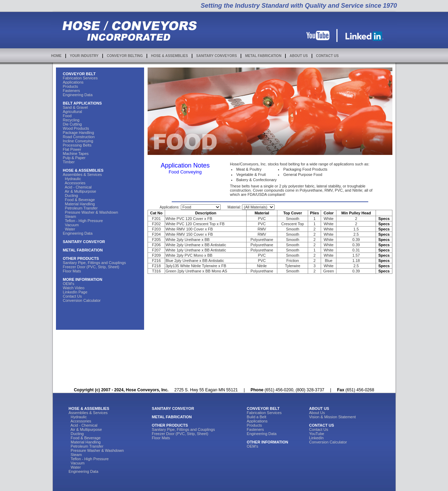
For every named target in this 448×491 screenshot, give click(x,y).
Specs (384, 219)
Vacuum (71, 225)
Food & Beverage (79, 200)
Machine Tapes (76, 154)
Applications (73, 82)
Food (67, 116)
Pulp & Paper (74, 158)
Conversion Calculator (82, 300)
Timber (69, 162)
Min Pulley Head (356, 213)
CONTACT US (328, 56)
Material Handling (79, 204)
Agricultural (73, 112)
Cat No (156, 213)
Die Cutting (72, 124)
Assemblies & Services (83, 175)
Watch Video (74, 288)
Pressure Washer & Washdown (91, 212)
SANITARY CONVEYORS (217, 56)
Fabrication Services (80, 78)
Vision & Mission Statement (333, 417)
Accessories (74, 183)
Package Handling (79, 133)
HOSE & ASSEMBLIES (170, 56)
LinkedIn (317, 438)
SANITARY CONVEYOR (84, 242)
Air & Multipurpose (80, 191)
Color (329, 213)
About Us (317, 413)
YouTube (317, 434)
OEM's (69, 284)
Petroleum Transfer (80, 208)
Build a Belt (257, 417)
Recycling (71, 120)
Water (69, 229)
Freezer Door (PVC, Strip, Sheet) (91, 267)
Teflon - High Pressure (83, 221)
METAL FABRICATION (263, 56)
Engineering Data (78, 95)
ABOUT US (299, 56)
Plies (314, 213)
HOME (56, 56)
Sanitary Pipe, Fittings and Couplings (94, 263)
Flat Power (72, 149)
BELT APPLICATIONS (83, 103)
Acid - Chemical (77, 187)
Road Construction (79, 137)
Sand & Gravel (76, 107)
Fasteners (72, 91)
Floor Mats (72, 271)
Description (206, 213)
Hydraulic (72, 179)
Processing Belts (77, 145)
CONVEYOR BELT (79, 74)
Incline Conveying (78, 141)
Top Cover (293, 213)
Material (262, 213)
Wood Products (76, 128)
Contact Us (72, 296)
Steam (70, 216)
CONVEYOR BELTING (125, 56)
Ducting (70, 195)
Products (70, 86)
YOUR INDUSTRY (84, 56)
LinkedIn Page (75, 292)
